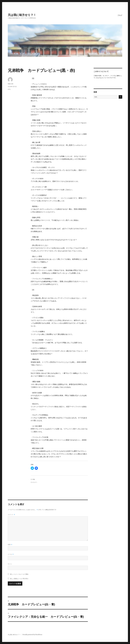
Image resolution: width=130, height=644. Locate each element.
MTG (9, 89)
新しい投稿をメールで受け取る (19, 579)
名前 (10, 545)
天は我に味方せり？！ (22, 15)
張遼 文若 (11, 84)
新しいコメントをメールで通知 (19, 574)
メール (11, 554)
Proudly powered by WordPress (32, 635)
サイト (10, 564)
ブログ (120, 15)
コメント (11, 515)
